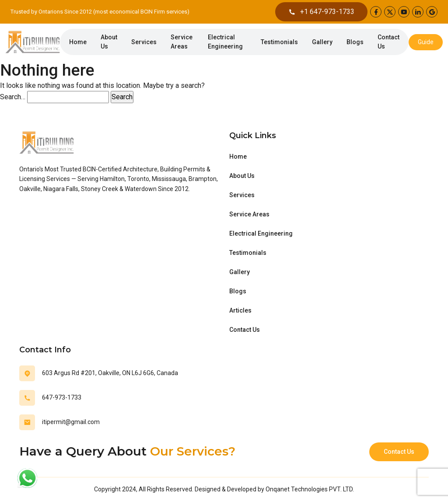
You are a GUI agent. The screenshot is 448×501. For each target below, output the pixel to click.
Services (144, 42)
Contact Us (388, 42)
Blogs (355, 42)
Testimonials (279, 42)
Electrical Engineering (225, 42)
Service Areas (182, 42)
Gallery (322, 42)
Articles (240, 310)
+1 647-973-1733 (321, 12)
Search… (13, 97)
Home (78, 42)
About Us (109, 42)
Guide (426, 42)
